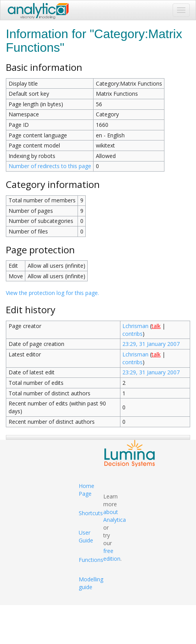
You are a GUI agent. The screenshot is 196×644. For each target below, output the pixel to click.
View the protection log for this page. (52, 293)
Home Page (87, 490)
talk (156, 326)
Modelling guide (91, 583)
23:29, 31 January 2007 (151, 344)
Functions (91, 560)
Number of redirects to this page (50, 166)
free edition (112, 555)
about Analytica (115, 516)
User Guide (86, 536)
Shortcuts (91, 513)
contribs (132, 334)
